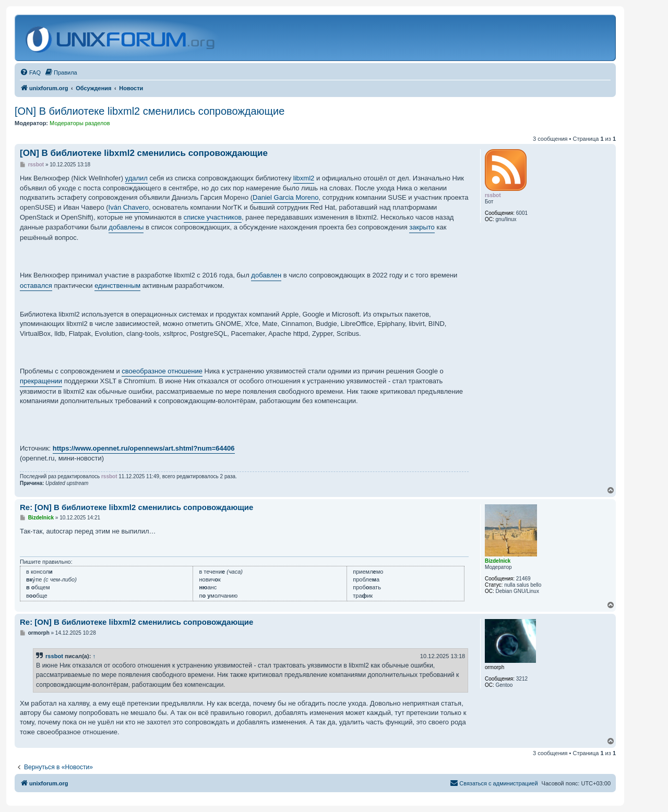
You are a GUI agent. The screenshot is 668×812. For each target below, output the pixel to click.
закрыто (422, 227)
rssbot (54, 656)
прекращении (41, 381)
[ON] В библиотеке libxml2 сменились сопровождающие (150, 111)
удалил (136, 178)
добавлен (266, 275)
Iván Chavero (129, 207)
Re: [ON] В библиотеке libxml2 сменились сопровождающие (136, 507)
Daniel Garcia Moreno (285, 197)
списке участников (213, 217)
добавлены (126, 227)
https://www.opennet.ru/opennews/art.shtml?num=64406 (144, 448)
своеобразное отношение (162, 371)
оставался (36, 286)
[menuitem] (30, 72)
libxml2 (304, 178)
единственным (117, 286)
